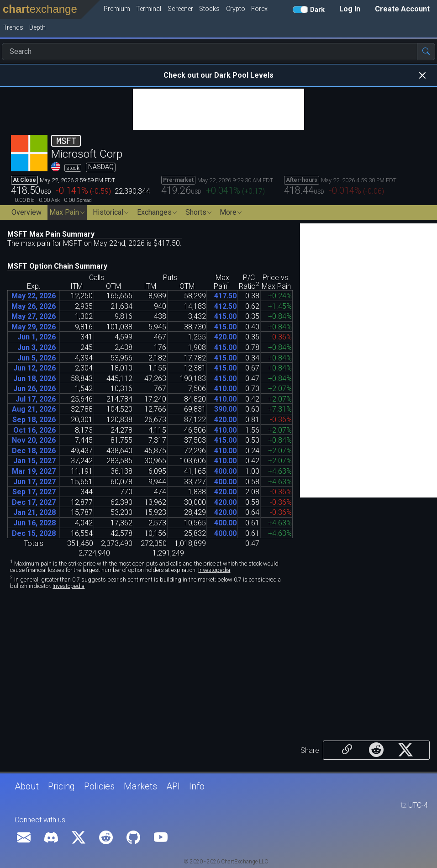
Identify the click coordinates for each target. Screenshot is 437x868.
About (27, 786)
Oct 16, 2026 (34, 430)
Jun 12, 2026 (34, 368)
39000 (225, 409)
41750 (225, 296)
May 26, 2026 (34, 306)
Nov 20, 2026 (34, 440)
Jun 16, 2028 (34, 523)
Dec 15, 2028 (34, 533)
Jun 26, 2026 (34, 389)
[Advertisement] (218, 109)
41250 (225, 306)
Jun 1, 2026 (37, 337)
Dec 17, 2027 (34, 502)
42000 (225, 337)
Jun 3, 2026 (37, 347)
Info (197, 786)
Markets (140, 786)
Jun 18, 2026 (34, 378)
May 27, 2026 (34, 316)
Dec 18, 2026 (34, 451)
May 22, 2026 (34, 296)
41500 (225, 316)
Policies (99, 786)
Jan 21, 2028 (34, 512)
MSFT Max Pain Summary (51, 234)
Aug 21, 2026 (34, 409)
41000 (225, 389)
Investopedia (214, 570)
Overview (26, 212)
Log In (350, 9)
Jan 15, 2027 (34, 461)
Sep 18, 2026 (34, 420)
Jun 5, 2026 (37, 358)
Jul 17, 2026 (36, 399)
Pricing (61, 786)
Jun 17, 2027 (34, 482)
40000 (225, 471)
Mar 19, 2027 (34, 471)
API (173, 786)
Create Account (402, 9)
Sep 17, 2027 (34, 492)
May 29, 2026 (34, 327)
